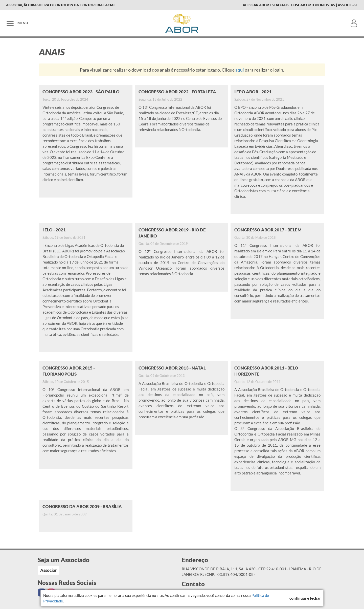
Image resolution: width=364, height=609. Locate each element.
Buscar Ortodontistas (313, 5)
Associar (49, 570)
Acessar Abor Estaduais (266, 5)
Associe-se (348, 5)
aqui (240, 70)
